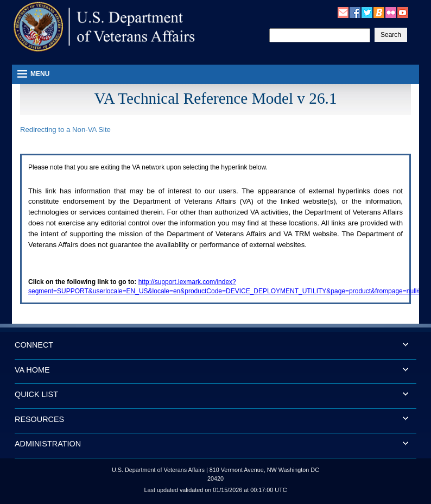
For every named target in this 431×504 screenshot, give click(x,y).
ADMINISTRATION (48, 444)
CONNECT (34, 345)
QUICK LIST (36, 394)
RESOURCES (39, 419)
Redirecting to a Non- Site (65, 130)
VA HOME (32, 370)
